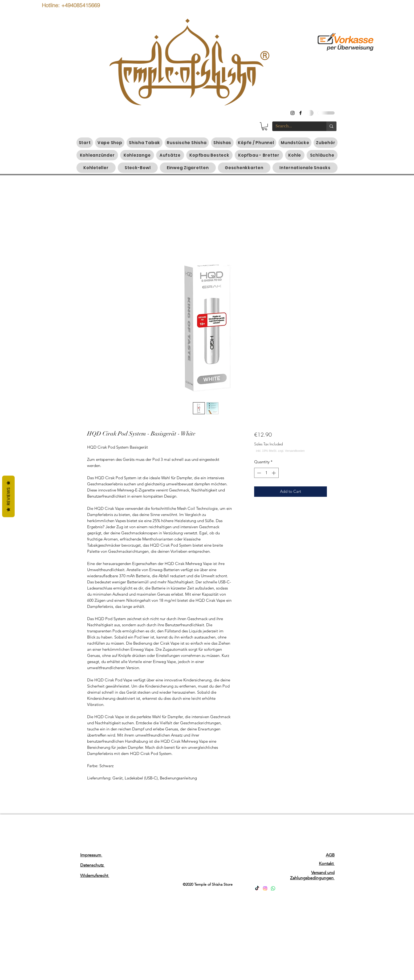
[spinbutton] (266, 473)
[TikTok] (257, 888)
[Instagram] (265, 888)
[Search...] (295, 126)
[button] (265, 126)
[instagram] (293, 113)
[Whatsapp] (273, 888)
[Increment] (274, 473)
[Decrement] (259, 473)
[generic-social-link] (301, 113)
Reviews (8, 496)
